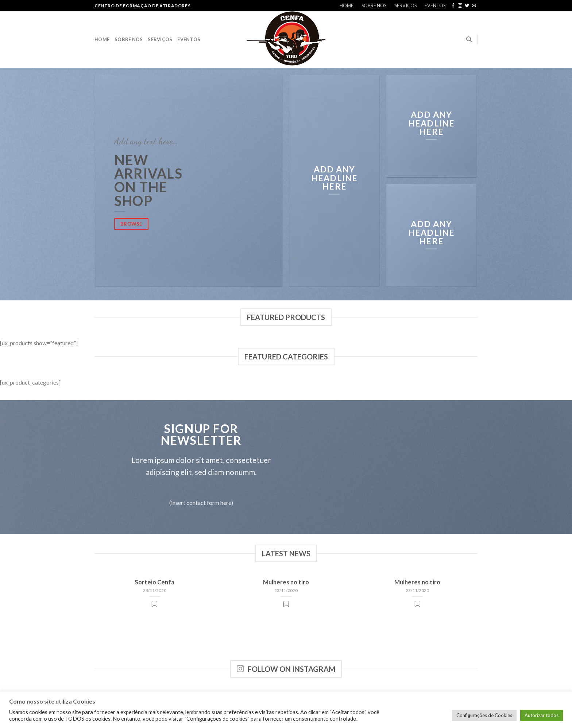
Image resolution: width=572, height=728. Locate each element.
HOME (347, 5)
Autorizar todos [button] (542, 715)
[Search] (469, 39)
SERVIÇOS (406, 5)
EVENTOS (435, 5)
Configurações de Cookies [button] (484, 715)
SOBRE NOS (374, 5)
